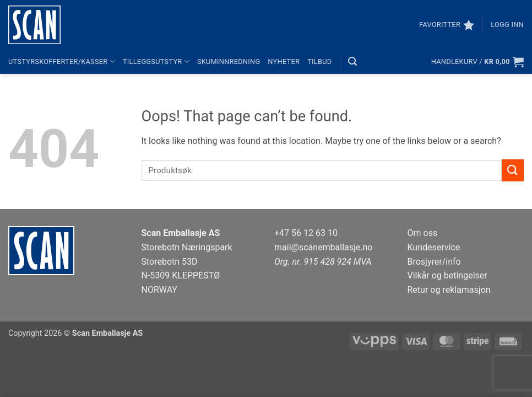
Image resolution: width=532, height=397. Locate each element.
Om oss (423, 233)
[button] (507, 25)
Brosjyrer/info (434, 262)
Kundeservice (434, 247)
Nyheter (284, 61)
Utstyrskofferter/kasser (62, 61)
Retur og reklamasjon (449, 290)
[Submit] (513, 170)
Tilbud (319, 61)
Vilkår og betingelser (447, 275)
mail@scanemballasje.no (324, 247)
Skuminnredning (229, 61)
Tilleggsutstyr (156, 61)
